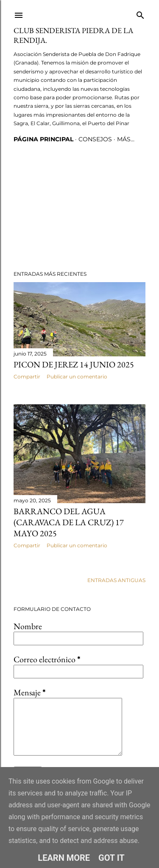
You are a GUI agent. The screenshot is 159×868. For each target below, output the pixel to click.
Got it (112, 858)
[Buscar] (140, 13)
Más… (126, 139)
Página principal (43, 139)
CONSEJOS (95, 139)
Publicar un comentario (77, 377)
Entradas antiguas (116, 580)
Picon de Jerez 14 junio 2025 (74, 364)
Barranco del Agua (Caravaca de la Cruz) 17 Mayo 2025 (69, 522)
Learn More (64, 858)
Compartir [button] (27, 377)
